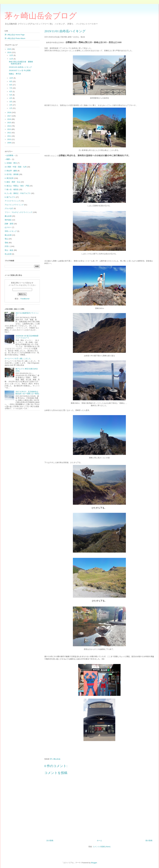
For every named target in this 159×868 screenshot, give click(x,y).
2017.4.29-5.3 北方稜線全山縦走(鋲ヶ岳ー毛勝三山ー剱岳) (27, 393)
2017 (9, 116)
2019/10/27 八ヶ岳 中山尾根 (20, 70)
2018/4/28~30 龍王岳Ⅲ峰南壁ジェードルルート (27, 337)
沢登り (7, 246)
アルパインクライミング (14, 205)
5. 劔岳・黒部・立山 (12, 182)
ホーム (99, 840)
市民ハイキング (11, 231)
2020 (9, 49)
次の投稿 (50, 840)
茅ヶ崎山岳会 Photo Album (15, 38)
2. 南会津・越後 (11, 171)
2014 (9, 126)
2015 (9, 123)
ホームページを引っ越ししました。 (18, 358)
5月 (11, 95)
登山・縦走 (9, 250)
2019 (9, 52)
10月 (11, 78)
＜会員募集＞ (10, 155)
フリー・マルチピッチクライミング (18, 212)
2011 (9, 136)
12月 (11, 55)
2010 (9, 139)
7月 (11, 88)
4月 (11, 98)
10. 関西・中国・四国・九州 (16, 167)
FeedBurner (25, 299)
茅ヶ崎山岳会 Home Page (15, 35)
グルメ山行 (9, 208)
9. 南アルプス (10, 197)
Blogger (94, 863)
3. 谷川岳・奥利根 (12, 174)
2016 (9, 119)
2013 (9, 129)
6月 (11, 92)
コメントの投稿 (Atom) (102, 847)
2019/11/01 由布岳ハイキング (20, 67)
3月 (11, 102)
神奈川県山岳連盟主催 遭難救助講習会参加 (21, 63)
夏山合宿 (8, 216)
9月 (11, 81)
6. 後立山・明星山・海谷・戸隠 (17, 186)
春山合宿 (8, 235)
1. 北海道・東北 (11, 163)
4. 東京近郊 (9, 178)
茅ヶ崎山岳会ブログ (41, 16)
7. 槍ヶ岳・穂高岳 (12, 189)
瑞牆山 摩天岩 (16, 74)
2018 (9, 112)
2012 (9, 133)
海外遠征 (8, 220)
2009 (9, 143)
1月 (11, 108)
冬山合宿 (8, 254)
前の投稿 (149, 840)
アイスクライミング (12, 201)
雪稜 (6, 243)
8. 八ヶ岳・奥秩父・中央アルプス (18, 193)
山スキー (8, 227)
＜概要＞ (8, 159)
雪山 (6, 239)
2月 (11, 105)
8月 (11, 85)
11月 (11, 59)
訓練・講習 (9, 224)
